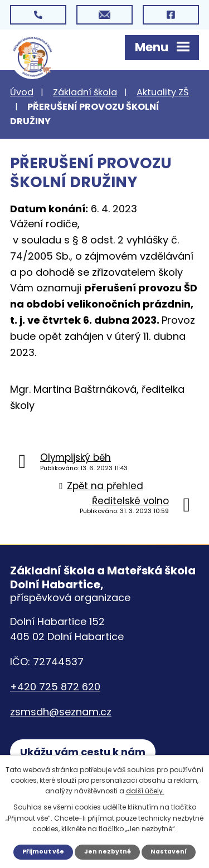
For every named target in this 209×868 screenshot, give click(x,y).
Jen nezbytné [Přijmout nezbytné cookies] (108, 852)
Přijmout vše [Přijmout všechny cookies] (43, 852)
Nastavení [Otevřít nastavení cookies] (169, 852)
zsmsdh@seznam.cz (61, 712)
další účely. (145, 791)
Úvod (22, 92)
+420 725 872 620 (55, 687)
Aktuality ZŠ (163, 92)
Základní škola (85, 92)
